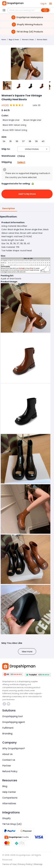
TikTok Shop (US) (12, 824)
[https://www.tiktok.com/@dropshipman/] (4, 704)
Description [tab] (9, 209)
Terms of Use (9, 864)
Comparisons (10, 798)
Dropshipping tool (12, 716)
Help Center (9, 792)
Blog (5, 786)
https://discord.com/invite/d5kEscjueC (8, 704)
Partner (7, 766)
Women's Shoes (28, 40)
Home (4, 40)
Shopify (6, 818)
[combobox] (29, 149)
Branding (7, 734)
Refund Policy (10, 771)
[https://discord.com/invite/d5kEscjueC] (8, 704)
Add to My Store (27, 194)
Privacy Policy (25, 864)
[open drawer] (51, 4)
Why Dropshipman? (14, 748)
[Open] (47, 149)
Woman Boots (42, 40)
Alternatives (9, 803)
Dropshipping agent (14, 722)
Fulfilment (8, 728)
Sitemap (38, 864)
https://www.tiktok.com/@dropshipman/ (4, 704)
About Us (7, 754)
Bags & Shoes (14, 40)
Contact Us (9, 760)
